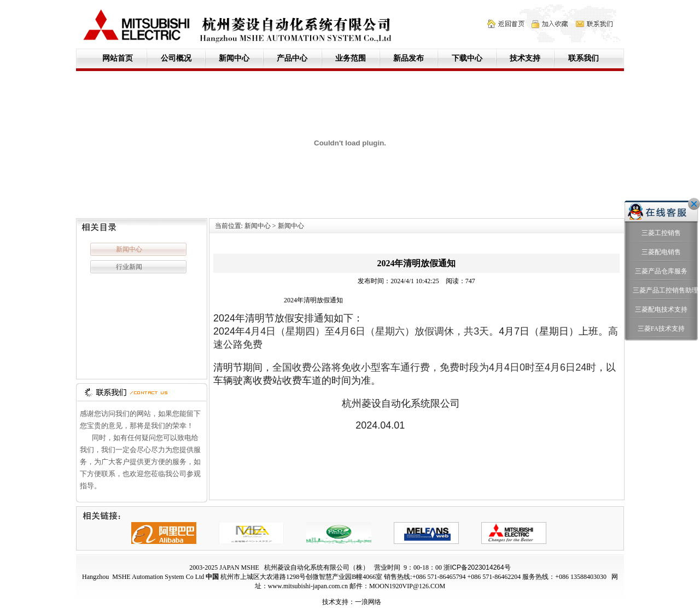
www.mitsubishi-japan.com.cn (308, 586)
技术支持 (525, 58)
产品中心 (292, 58)
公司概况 (176, 58)
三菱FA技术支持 (661, 300)
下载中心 (467, 58)
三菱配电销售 (661, 224)
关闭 (694, 175)
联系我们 (584, 58)
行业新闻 (129, 267)
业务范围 (351, 58)
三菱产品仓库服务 (661, 243)
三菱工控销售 (661, 204)
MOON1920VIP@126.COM (407, 586)
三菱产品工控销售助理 (661, 262)
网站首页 (118, 58)
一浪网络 (368, 602)
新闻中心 (234, 58)
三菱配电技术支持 (661, 281)
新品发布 (409, 58)
